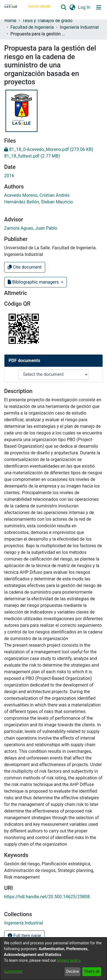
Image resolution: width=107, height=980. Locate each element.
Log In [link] (85, 7)
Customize (13, 971)
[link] (49, 149)
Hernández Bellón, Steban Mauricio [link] (39, 202)
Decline (73, 971)
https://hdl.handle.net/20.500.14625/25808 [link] (47, 897)
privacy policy (68, 960)
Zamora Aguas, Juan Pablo (31, 228)
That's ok (92, 971)
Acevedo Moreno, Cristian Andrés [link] (37, 195)
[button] (64, 7)
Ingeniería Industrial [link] (79, 27)
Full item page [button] (24, 936)
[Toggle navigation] (99, 7)
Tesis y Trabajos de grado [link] (47, 21)
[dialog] (53, 959)
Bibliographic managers (34, 282)
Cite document (25, 267)
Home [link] (10, 21)
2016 (9, 176)
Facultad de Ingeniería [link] (32, 27)
